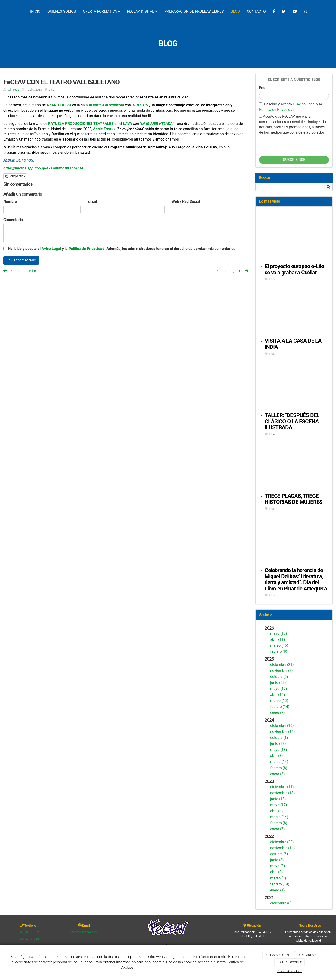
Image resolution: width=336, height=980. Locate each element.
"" (141, 105)
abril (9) (277, 872)
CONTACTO (256, 11)
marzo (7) (278, 878)
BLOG (235, 11)
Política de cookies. (289, 971)
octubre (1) (279, 738)
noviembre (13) (283, 793)
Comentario (13, 220)
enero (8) (277, 774)
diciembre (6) (281, 903)
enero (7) (277, 713)
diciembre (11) (282, 787)
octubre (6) (279, 854)
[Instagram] (305, 12)
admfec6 (13, 90)
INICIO (35, 11)
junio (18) (278, 799)
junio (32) (278, 683)
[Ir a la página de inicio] (2, 12)
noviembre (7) (282, 671)
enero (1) (277, 890)
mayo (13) (279, 750)
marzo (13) (279, 701)
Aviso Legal (51, 249)
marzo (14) (279, 762)
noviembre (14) (283, 732)
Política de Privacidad (86, 249)
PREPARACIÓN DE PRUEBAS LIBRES (194, 11)
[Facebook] (274, 12)
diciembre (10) (282, 726)
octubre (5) (279, 677)
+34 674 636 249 (28, 939)
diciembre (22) (282, 842)
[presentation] (294, 144)
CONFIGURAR (307, 955)
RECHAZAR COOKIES (279, 955)
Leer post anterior (20, 271)
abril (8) (277, 756)
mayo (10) (279, 633)
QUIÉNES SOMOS (62, 11)
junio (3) (277, 860)
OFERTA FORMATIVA (101, 11)
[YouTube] (295, 12)
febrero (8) (279, 768)
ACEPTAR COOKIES (289, 962)
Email (92, 201)
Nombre (10, 201)
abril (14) (278, 695)
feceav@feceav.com (84, 932)
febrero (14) (280, 707)
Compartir (15, 176)
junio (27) (278, 744)
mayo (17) (279, 689)
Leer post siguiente (231, 271)
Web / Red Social (186, 201)
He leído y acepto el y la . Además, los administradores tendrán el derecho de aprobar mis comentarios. (122, 249)
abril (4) (277, 811)
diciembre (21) (282, 665)
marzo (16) (279, 645)
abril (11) (278, 639)
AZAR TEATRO (59, 105)
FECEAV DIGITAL (142, 11)
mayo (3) (278, 866)
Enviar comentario (21, 260)
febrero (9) (279, 651)
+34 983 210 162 (28, 932)
